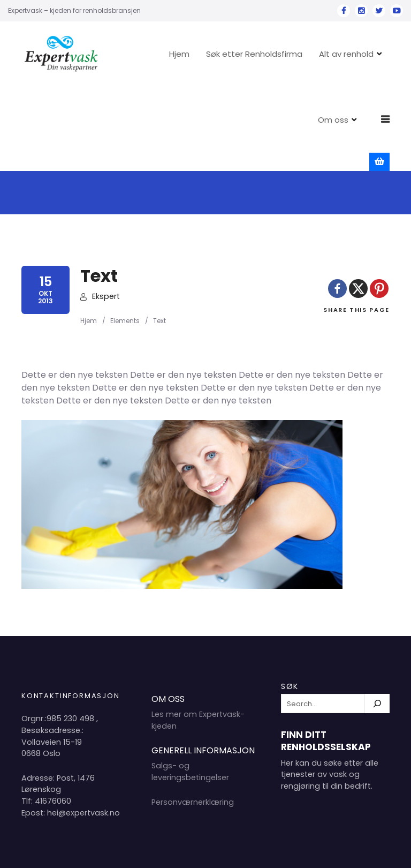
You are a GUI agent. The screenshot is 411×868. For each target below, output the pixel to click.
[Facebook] (337, 204)
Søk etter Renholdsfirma (287, 54)
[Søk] (377, 620)
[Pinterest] (379, 204)
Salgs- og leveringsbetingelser (190, 688)
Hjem (212, 54)
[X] (358, 204)
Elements (125, 237)
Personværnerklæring (193, 719)
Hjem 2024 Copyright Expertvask (280, 851)
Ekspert (106, 213)
